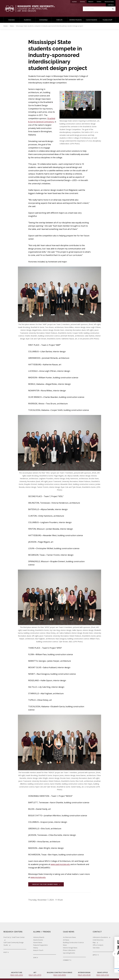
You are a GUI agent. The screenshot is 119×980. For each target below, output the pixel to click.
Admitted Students (75, 20)
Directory (83, 1)
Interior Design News (70, 948)
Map (95, 942)
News (12, 26)
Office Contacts (98, 945)
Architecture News (69, 937)
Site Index (96, 948)
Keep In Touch (38, 950)
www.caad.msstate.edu (60, 864)
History (36, 948)
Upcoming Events (69, 953)
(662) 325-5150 (103, 975)
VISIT (6, 952)
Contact (97, 932)
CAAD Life (59, 20)
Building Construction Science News (73, 944)
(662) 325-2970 (35, 975)
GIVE (36, 958)
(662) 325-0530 (84, 975)
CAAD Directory (98, 940)
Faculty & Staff (107, 20)
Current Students (91, 20)
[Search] (113, 9)
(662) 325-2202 (17, 975)
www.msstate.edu (38, 877)
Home (6, 26)
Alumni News (38, 942)
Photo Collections (69, 950)
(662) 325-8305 (60, 975)
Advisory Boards (39, 937)
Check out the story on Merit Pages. (46, 884)
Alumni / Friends (42, 932)
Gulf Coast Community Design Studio (14, 944)
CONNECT (67, 960)
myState (75, 1)
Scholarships (43, 20)
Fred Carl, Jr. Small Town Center (14, 939)
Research (91, 2)
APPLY (96, 955)
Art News (66, 940)
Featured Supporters (40, 945)
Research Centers (13, 932)
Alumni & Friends (109, 2)
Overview (12, 20)
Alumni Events (38, 940)
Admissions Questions (101, 937)
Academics (27, 20)
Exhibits (99, 2)
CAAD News (111, 5)
